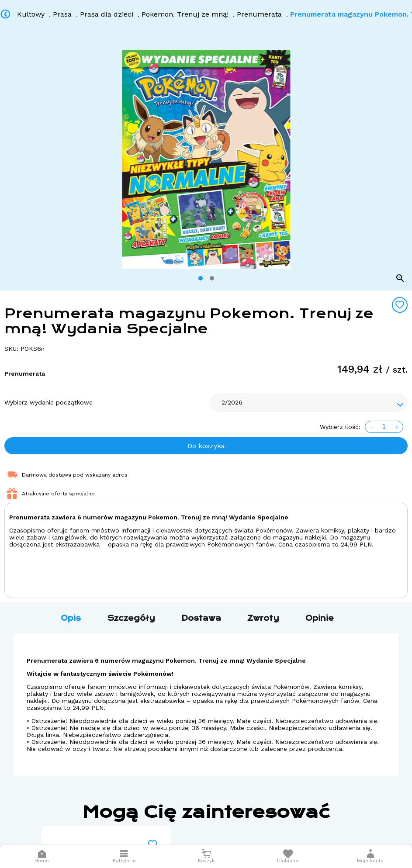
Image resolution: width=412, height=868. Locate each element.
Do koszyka (206, 446)
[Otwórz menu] (124, 856)
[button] (370, 856)
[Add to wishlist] (400, 305)
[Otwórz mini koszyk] (206, 856)
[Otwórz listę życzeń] (288, 856)
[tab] (201, 278)
